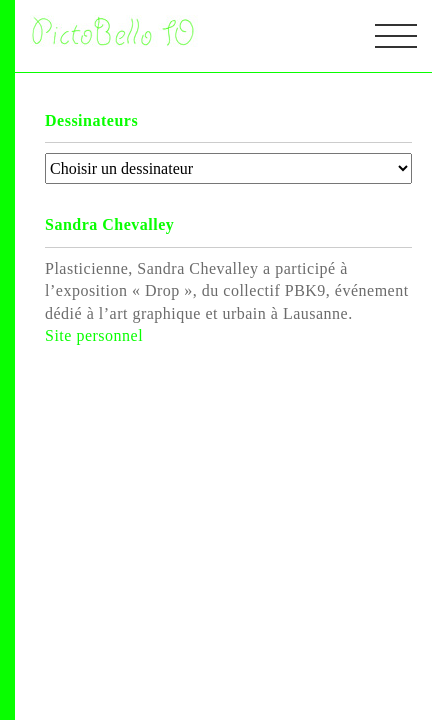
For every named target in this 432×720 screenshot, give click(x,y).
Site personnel (94, 335)
